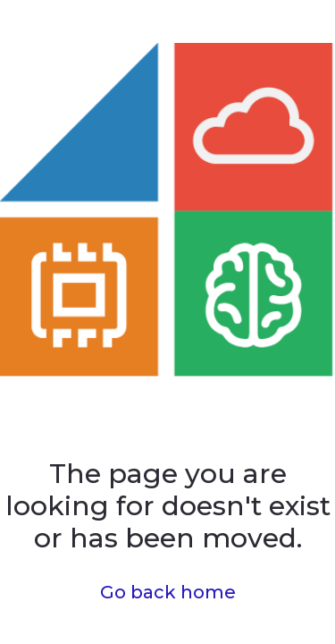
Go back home (168, 592)
